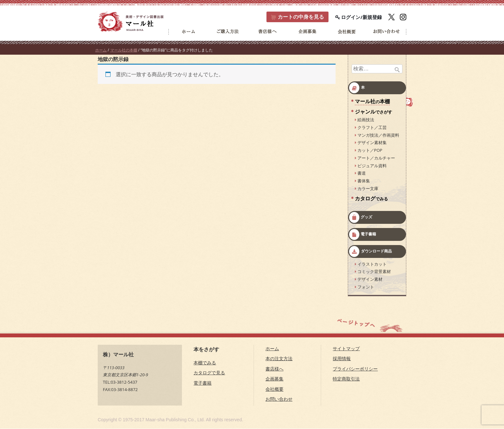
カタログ (371, 198)
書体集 (364, 181)
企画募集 (274, 379)
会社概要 (274, 389)
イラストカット (372, 264)
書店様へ (274, 369)
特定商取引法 (346, 379)
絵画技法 (366, 120)
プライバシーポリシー (355, 369)
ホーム (101, 50)
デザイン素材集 (372, 143)
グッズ (366, 217)
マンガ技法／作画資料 (378, 135)
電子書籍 (368, 234)
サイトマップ (346, 348)
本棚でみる (205, 363)
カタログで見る (209, 373)
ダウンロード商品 (376, 251)
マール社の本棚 (124, 50)
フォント (366, 287)
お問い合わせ (279, 399)
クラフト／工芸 (372, 127)
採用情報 (342, 359)
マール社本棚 (372, 102)
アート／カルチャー (376, 158)
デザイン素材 (370, 279)
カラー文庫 (368, 188)
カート (297, 17)
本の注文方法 (279, 359)
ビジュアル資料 (372, 166)
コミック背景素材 (374, 272)
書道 (362, 173)
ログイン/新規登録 (359, 17)
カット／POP (370, 151)
